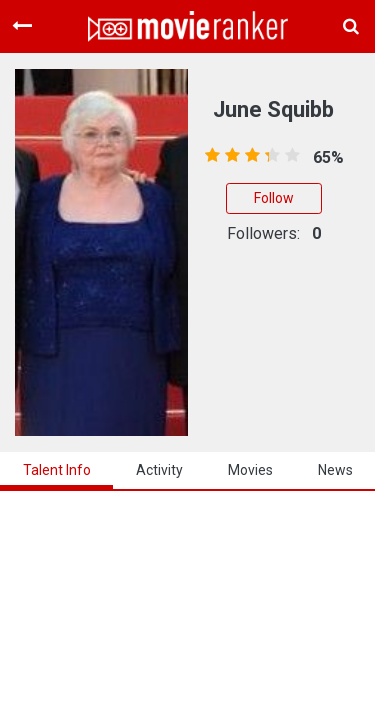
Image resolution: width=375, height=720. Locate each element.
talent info (57, 470)
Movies (250, 470)
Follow (274, 198)
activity (159, 470)
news (335, 470)
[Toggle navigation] (22, 26)
